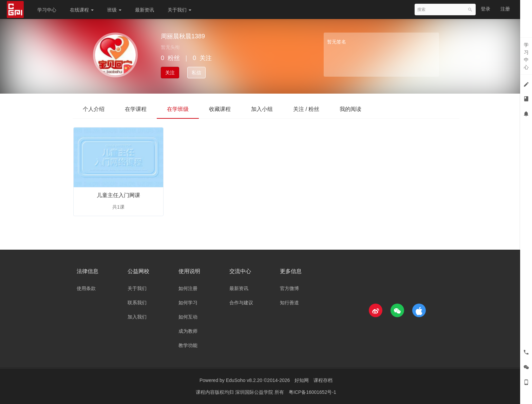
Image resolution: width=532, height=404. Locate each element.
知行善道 (289, 303)
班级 (114, 10)
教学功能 (188, 345)
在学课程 (136, 109)
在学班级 (178, 109)
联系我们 (137, 303)
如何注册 (188, 288)
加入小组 (262, 109)
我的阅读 (350, 109)
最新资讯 (145, 10)
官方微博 (289, 288)
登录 (486, 9)
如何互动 (188, 317)
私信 (196, 73)
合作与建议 (241, 303)
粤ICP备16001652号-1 (312, 392)
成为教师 (188, 331)
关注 (170, 73)
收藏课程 (220, 109)
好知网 (302, 380)
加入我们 (137, 317)
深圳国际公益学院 (255, 392)
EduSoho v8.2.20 (244, 380)
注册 (505, 9)
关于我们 (179, 10)
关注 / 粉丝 (306, 109)
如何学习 (188, 303)
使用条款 (86, 288)
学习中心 (47, 10)
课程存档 (323, 380)
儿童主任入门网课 (118, 195)
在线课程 (82, 10)
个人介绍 (94, 109)
